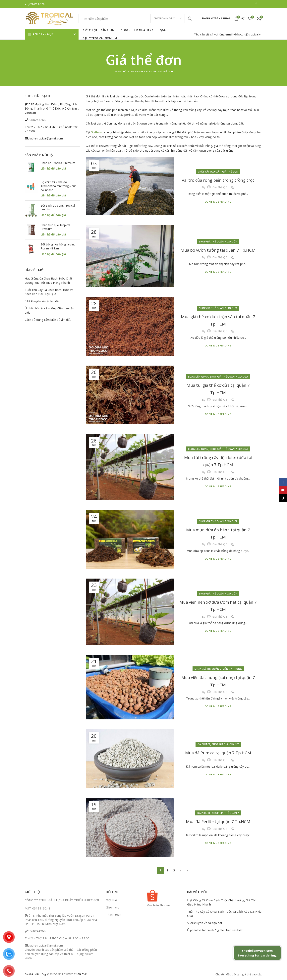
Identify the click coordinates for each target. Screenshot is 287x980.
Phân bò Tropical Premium (58, 163)
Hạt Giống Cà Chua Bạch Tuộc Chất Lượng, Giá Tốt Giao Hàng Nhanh (48, 280)
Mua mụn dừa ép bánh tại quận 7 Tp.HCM (218, 533)
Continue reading (218, 205)
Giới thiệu (112, 900)
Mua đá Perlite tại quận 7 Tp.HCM (218, 821)
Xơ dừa (232, 238)
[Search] (137, 19)
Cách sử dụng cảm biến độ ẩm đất (48, 320)
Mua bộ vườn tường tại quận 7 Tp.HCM (218, 250)
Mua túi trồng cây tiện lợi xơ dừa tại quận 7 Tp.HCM (218, 461)
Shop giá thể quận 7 (213, 238)
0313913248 (41, 908)
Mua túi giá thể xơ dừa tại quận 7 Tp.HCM (218, 388)
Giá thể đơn (230, 168)
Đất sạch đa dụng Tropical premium (58, 207)
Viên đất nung (232, 669)
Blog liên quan (198, 377)
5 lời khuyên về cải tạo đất (42, 301)
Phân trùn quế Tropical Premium (55, 227)
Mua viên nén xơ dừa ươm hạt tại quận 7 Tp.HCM (218, 605)
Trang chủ (120, 71)
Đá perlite (204, 809)
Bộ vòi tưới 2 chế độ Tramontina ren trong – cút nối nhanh (58, 186)
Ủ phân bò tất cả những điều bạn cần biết (49, 310)
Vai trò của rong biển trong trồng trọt (218, 180)
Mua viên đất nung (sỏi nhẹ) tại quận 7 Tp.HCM (218, 681)
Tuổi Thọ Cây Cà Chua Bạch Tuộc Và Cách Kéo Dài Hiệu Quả (49, 292)
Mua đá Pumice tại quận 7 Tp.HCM (218, 752)
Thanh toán (114, 914)
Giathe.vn (97, 132)
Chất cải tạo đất (209, 168)
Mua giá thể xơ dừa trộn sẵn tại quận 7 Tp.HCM (218, 320)
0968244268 (37, 4)
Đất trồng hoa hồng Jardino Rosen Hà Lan (58, 246)
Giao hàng (113, 907)
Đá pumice (204, 741)
